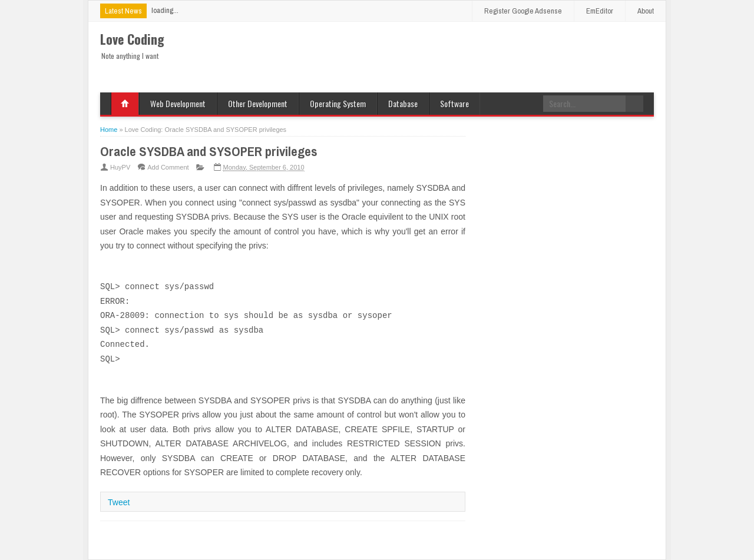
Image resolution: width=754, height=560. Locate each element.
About (646, 11)
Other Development (258, 103)
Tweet (119, 502)
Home (125, 104)
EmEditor (600, 11)
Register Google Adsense (523, 11)
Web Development (178, 103)
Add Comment (168, 167)
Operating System (338, 103)
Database (403, 103)
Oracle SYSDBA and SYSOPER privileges (209, 151)
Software (454, 103)
